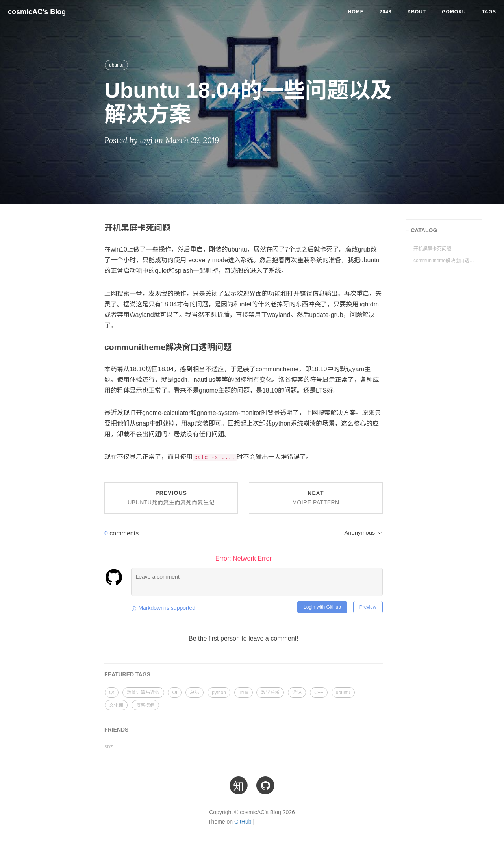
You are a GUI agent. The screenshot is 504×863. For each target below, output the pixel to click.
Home (356, 12)
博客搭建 (145, 705)
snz (109, 746)
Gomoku (454, 12)
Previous (171, 498)
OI (175, 693)
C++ (319, 693)
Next (316, 498)
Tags (489, 12)
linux (244, 693)
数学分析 (270, 693)
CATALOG (424, 230)
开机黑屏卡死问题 (432, 249)
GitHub (243, 822)
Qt (112, 693)
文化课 (116, 705)
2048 (386, 12)
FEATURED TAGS (127, 674)
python (219, 693)
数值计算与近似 (143, 693)
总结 (195, 693)
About (417, 12)
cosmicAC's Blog (37, 12)
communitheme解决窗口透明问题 (445, 261)
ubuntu (116, 65)
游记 (297, 693)
